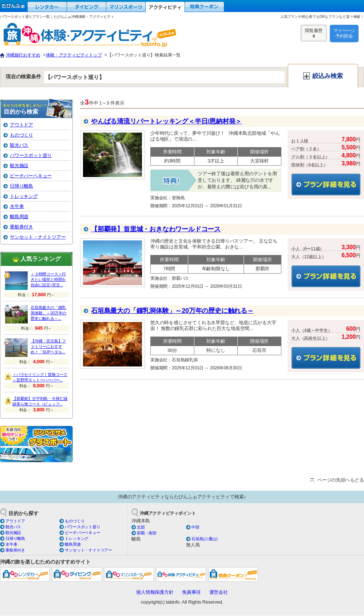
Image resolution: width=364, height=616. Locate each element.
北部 (141, 527)
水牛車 (17, 206)
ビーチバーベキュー (31, 176)
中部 (195, 527)
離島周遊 (19, 217)
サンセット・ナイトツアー (38, 237)
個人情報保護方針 (155, 592)
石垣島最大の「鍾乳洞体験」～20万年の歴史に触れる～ (172, 311)
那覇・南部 (147, 533)
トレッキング (24, 196)
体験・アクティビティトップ (74, 55)
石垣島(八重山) (205, 539)
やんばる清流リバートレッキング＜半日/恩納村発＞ (166, 121)
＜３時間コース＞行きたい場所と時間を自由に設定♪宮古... (48, 279)
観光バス (19, 145)
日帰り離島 (21, 186)
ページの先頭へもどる (341, 480)
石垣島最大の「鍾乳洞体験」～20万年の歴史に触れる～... (48, 313)
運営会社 (219, 592)
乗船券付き (21, 227)
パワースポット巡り (31, 155)
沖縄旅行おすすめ (23, 55)
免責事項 (191, 592)
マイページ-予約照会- (344, 33)
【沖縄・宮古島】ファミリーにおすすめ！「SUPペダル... (48, 346)
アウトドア (21, 125)
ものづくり (21, 135)
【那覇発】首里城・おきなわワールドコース (156, 229)
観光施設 (19, 166)
